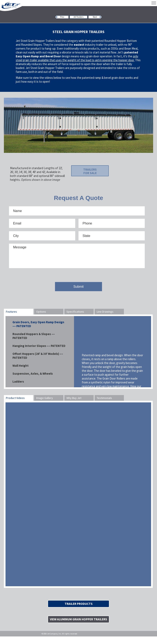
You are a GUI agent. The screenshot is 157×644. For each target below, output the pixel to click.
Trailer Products (79, 607)
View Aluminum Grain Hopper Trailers (78, 625)
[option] (78, 125)
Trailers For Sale (83, 172)
